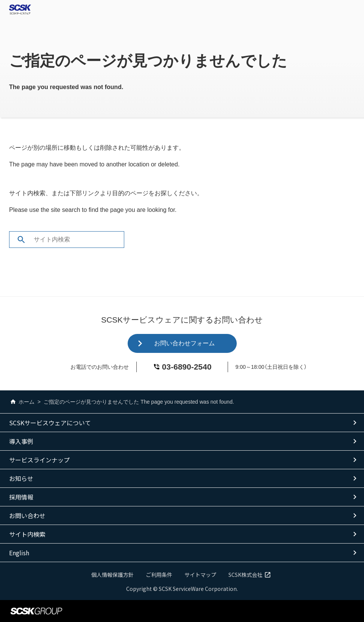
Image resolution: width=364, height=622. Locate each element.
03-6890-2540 (187, 367)
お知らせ (21, 478)
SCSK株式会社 (251, 575)
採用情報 (21, 497)
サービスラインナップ (39, 460)
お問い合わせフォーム (184, 343)
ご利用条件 (159, 575)
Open (355, 9)
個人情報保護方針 (112, 575)
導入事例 (21, 441)
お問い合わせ (27, 515)
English (19, 553)
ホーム (22, 402)
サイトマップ (200, 575)
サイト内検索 (27, 534)
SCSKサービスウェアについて (50, 423)
